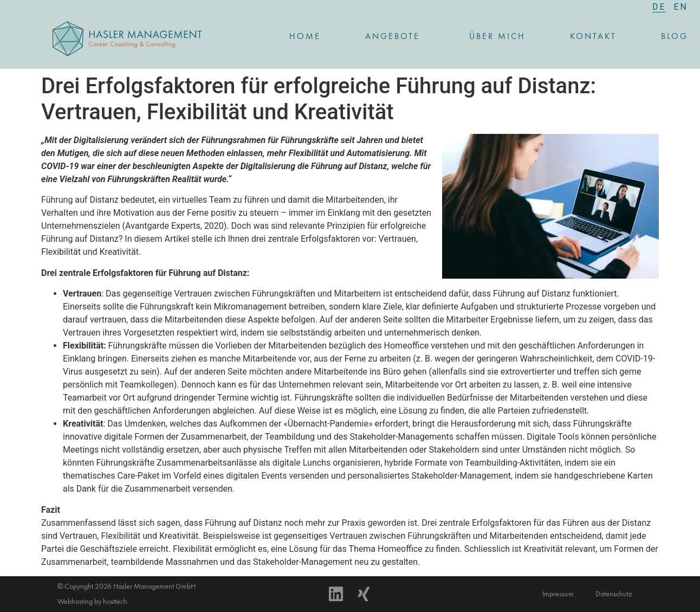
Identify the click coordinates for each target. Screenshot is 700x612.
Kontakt (593, 37)
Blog (675, 37)
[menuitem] (659, 7)
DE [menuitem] (659, 7)
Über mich (497, 37)
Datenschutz (614, 594)
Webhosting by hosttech (92, 602)
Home (305, 37)
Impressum (558, 594)
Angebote (395, 37)
